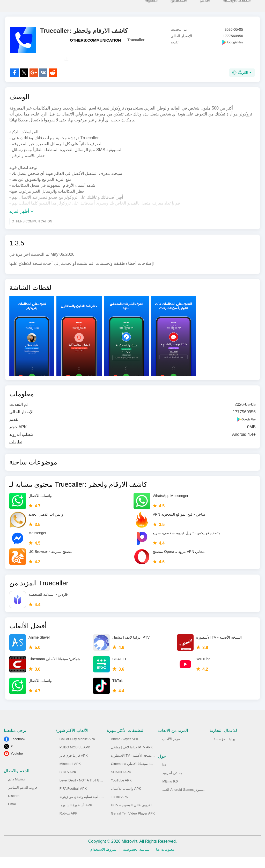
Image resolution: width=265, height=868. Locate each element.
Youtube (17, 765)
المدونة (142, 5)
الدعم (196, 5)
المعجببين (170, 5)
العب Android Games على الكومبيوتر (189, 801)
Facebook (18, 750)
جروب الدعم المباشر (23, 799)
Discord (14, 807)
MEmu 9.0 (170, 793)
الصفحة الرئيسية (228, 5)
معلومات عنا (165, 861)
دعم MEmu (16, 791)
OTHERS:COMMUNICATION (95, 40)
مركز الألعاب (171, 750)
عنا (164, 776)
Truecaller (136, 40)
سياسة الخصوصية (136, 861)
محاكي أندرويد (172, 784)
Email (12, 815)
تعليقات (16, 453)
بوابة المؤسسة (224, 750)
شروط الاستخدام (103, 861)
